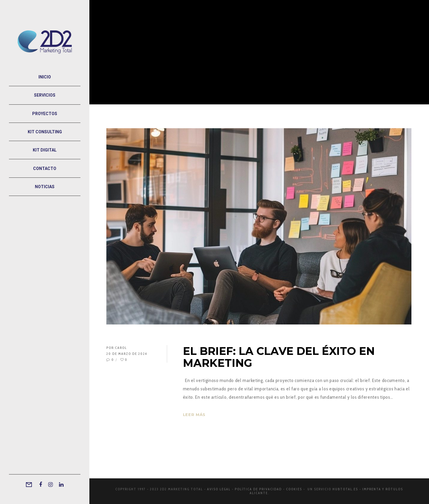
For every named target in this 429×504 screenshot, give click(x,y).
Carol (121, 348)
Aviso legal (219, 489)
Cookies (294, 489)
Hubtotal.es (345, 489)
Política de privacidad (258, 489)
